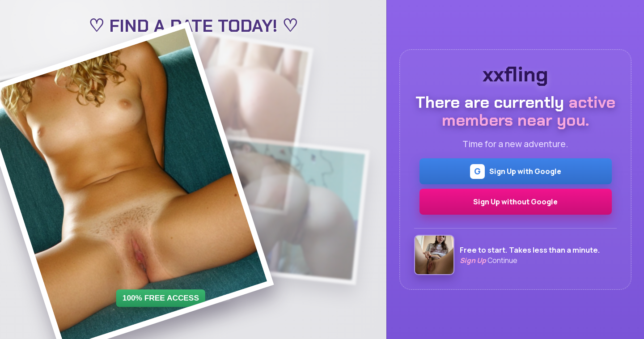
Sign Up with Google (516, 172)
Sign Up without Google (515, 202)
